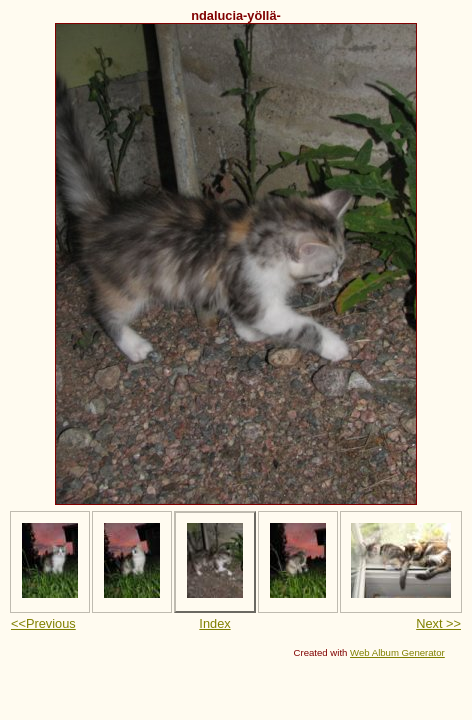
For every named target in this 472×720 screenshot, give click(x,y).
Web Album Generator (397, 652)
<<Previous (43, 623)
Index (214, 623)
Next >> (438, 623)
